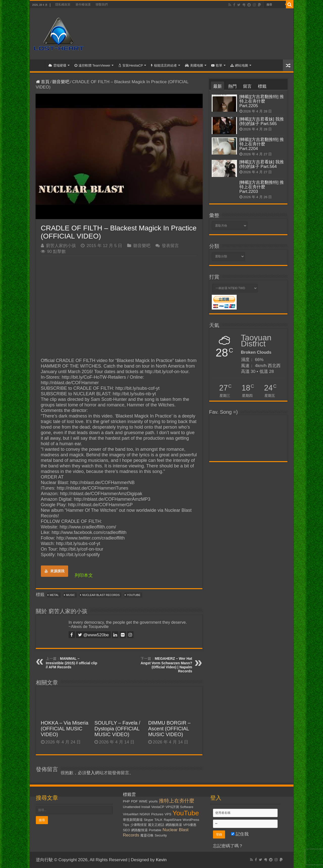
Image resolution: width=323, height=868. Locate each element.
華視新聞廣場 (133, 820)
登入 (91, 773)
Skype (149, 820)
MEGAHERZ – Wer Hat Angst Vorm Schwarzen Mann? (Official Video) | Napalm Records (166, 665)
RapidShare (173, 820)
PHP (126, 801)
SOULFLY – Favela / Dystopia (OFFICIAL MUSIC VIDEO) (117, 729)
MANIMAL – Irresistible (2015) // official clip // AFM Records (72, 663)
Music (71, 595)
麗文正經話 (156, 825)
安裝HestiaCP (131, 65)
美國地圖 (194, 65)
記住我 (240, 834)
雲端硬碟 (57, 65)
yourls (153, 801)
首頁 (39, 65)
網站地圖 (239, 65)
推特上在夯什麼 (177, 801)
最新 (218, 86)
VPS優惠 (190, 825)
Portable (155, 830)
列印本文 (84, 575)
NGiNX (145, 814)
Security (161, 835)
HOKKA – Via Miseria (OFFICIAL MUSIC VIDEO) (65, 729)
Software (187, 807)
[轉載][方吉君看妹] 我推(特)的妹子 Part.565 (262, 121)
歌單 (217, 65)
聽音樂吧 (61, 82)
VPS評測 (172, 807)
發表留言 (170, 246)
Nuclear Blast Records (101, 595)
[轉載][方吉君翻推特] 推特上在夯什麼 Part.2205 (262, 101)
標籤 (262, 86)
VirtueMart (131, 814)
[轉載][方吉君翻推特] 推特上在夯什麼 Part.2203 (262, 187)
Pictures (157, 814)
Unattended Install (136, 807)
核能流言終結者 (164, 65)
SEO (126, 830)
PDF (134, 801)
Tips (126, 825)
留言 (247, 86)
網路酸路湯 (174, 825)
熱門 (232, 86)
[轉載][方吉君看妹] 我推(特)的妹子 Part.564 (262, 164)
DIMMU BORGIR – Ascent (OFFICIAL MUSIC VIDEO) (169, 729)
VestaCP (158, 807)
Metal (54, 595)
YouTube (134, 595)
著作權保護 (83, 5)
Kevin (161, 860)
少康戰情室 (139, 825)
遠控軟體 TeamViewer (92, 65)
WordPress (191, 820)
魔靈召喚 (147, 835)
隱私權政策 (63, 5)
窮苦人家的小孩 (61, 246)
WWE (143, 801)
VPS (168, 814)
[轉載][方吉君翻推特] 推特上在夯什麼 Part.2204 (262, 144)
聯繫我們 (102, 5)
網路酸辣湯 (139, 830)
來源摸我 (55, 571)
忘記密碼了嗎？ (228, 846)
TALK (158, 820)
